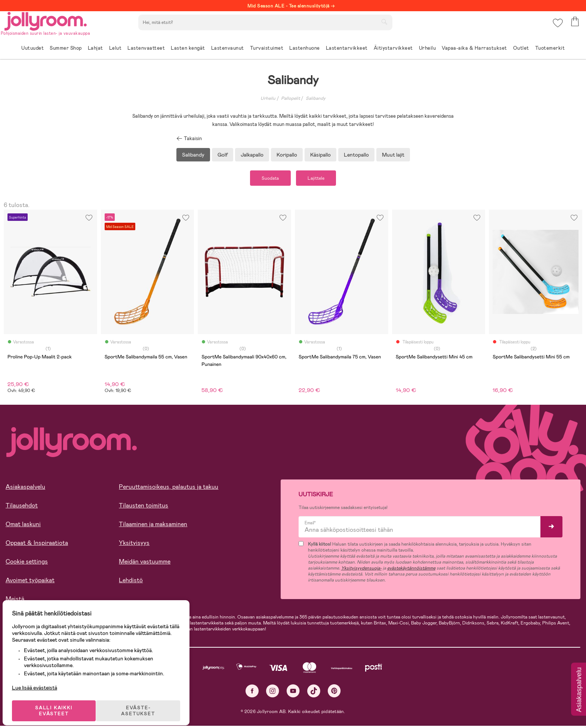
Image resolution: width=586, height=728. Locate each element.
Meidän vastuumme (145, 563)
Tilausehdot (22, 507)
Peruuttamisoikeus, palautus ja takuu (169, 489)
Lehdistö (131, 582)
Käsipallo (320, 155)
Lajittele (321, 179)
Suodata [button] (265, 179)
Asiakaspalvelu (25, 489)
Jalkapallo (252, 155)
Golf (223, 155)
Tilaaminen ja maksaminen (153, 526)
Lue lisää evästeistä (39, 679)
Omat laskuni (23, 526)
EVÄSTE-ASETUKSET (144, 703)
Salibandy (316, 98)
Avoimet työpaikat (30, 582)
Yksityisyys (134, 545)
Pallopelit (291, 98)
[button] (557, 28)
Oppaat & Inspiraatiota (37, 545)
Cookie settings (27, 563)
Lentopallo (356, 155)
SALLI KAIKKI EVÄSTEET (58, 703)
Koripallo (287, 155)
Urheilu (268, 98)
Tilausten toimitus (144, 507)
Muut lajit (393, 155)
